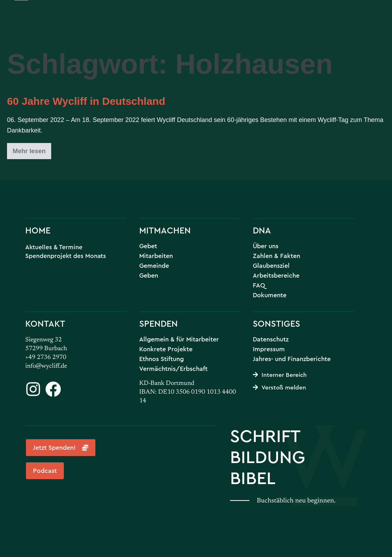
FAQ (259, 285)
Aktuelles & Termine (54, 247)
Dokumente (270, 295)
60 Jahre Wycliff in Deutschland (86, 101)
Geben (149, 276)
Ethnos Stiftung (161, 359)
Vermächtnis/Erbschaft (173, 369)
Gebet (148, 246)
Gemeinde (154, 266)
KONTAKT (45, 323)
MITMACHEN (165, 230)
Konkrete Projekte (166, 349)
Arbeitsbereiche (276, 276)
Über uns (266, 246)
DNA (262, 230)
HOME (38, 230)
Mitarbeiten (156, 256)
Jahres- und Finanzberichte (292, 359)
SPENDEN (158, 323)
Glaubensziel (271, 266)
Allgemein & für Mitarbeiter (179, 339)
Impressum (269, 349)
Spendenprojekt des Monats (66, 256)
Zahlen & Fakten (276, 256)
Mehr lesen (32, 149)
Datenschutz (271, 339)
